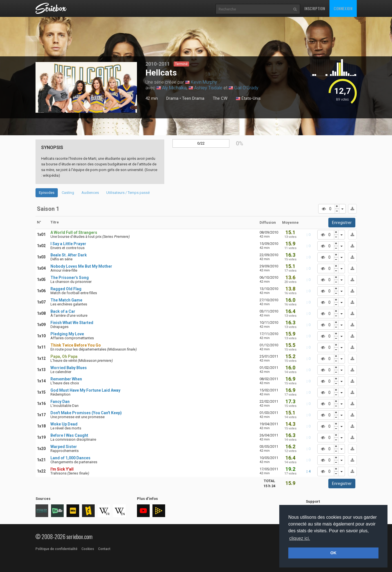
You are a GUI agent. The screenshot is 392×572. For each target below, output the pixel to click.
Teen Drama (193, 98)
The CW (220, 98)
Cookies (88, 549)
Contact (104, 549)
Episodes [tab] (47, 193)
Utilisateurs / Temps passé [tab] (128, 193)
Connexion (343, 8)
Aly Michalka (174, 88)
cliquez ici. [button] (300, 538)
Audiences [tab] (90, 193)
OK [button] (333, 553)
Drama (172, 98)
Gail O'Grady (246, 88)
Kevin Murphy (204, 82)
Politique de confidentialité (57, 549)
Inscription (315, 8)
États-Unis (248, 99)
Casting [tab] (68, 193)
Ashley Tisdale (208, 88)
